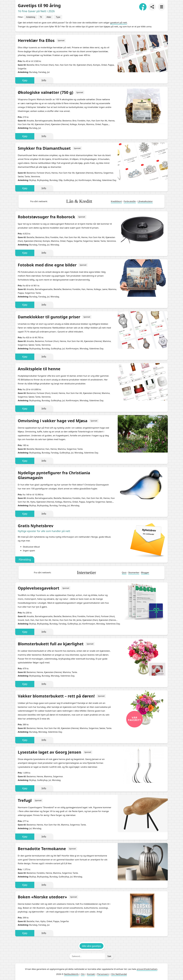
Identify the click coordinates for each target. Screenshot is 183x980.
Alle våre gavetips (91, 946)
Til (41, 17)
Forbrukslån (130, 201)
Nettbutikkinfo (71, 974)
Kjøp (25, 80)
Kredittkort (116, 201)
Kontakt (91, 974)
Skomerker (134, 572)
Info (44, 80)
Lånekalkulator (145, 201)
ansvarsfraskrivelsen (147, 969)
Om (83, 974)
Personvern (103, 974)
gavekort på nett (119, 23)
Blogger (145, 572)
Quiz (124, 572)
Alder (49, 17)
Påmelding (25, 560)
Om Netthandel (119, 974)
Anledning (31, 17)
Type (58, 17)
